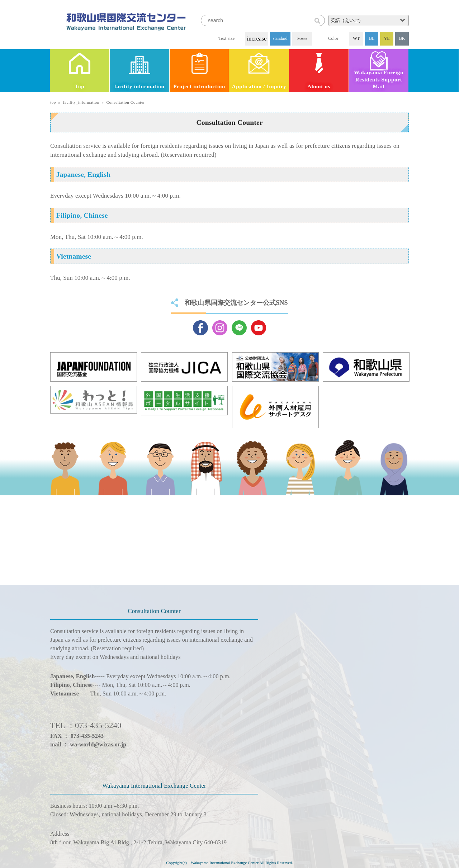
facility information (139, 86)
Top (80, 86)
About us (319, 86)
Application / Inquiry (259, 86)
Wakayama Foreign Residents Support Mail (379, 79)
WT (356, 38)
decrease (302, 39)
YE (387, 38)
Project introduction (199, 86)
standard (280, 38)
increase (257, 39)
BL (372, 38)
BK (402, 38)
